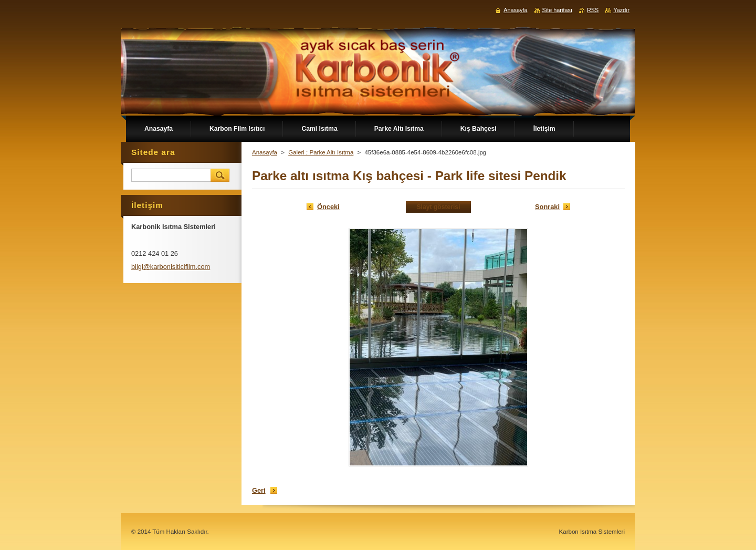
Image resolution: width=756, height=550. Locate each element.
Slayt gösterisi (438, 207)
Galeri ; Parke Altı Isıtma (321, 152)
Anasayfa (265, 152)
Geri (259, 490)
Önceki (328, 207)
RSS (593, 10)
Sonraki (547, 207)
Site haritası (557, 10)
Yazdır (621, 10)
